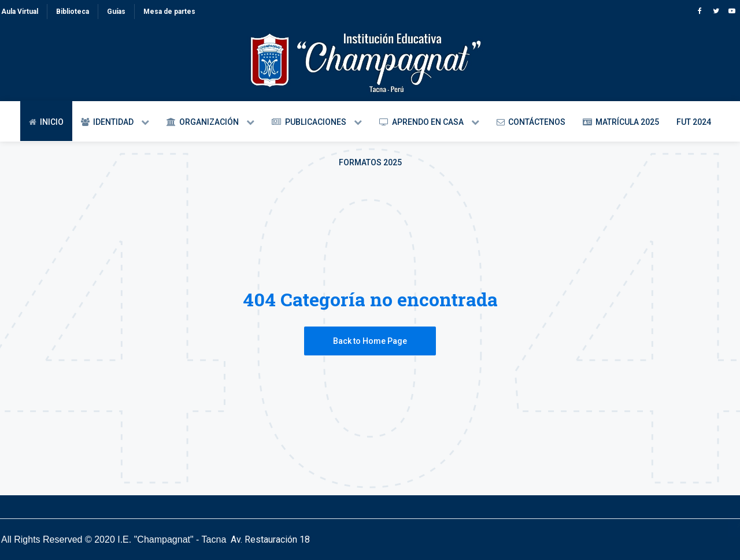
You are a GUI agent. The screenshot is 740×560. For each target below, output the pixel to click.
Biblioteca (73, 12)
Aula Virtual (20, 12)
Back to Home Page (370, 341)
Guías (116, 12)
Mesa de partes (169, 12)
